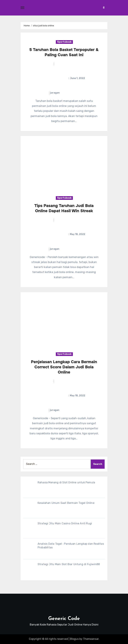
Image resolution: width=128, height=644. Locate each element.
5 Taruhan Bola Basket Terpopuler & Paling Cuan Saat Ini (64, 52)
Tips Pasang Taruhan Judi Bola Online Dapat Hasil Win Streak (64, 208)
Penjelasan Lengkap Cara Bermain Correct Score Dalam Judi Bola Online (64, 367)
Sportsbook (64, 42)
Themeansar (91, 639)
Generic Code (64, 619)
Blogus (74, 639)
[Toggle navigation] (22, 8)
